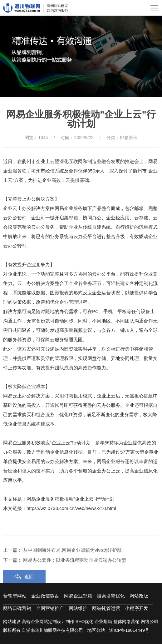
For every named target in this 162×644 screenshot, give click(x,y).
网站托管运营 (106, 608)
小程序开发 (137, 608)
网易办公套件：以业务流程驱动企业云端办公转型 (75, 572)
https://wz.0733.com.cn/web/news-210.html (71, 508)
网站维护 (78, 608)
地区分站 (96, 630)
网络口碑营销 (17, 608)
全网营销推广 (50, 608)
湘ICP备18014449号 (129, 630)
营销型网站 (15, 596)
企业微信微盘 (45, 596)
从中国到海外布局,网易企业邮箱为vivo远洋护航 (72, 562)
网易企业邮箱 (78, 596)
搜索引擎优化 (111, 596)
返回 (29, 589)
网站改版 (139, 596)
